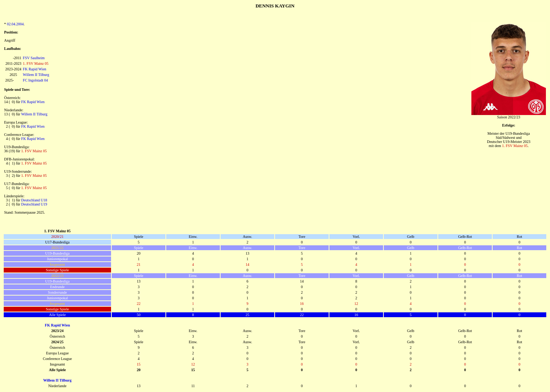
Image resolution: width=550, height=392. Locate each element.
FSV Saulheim (34, 58)
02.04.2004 (15, 24)
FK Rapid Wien (34, 69)
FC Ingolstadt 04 (35, 80)
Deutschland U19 (34, 204)
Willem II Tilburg (36, 75)
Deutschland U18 (34, 200)
